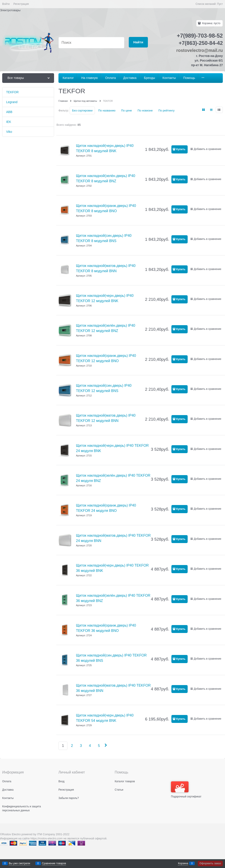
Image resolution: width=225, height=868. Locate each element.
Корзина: (211, 23)
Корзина (183, 863)
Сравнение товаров (54, 863)
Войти (6, 4)
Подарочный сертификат (186, 790)
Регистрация (21, 4)
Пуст (220, 4)
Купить (181, 149)
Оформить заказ (210, 863)
